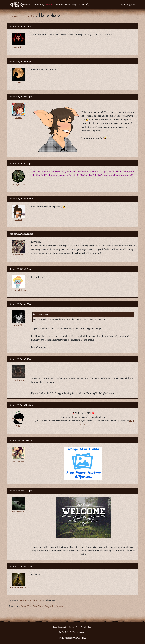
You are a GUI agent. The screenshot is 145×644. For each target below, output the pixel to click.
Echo (18, 426)
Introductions (28, 16)
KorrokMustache (18, 587)
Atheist (18, 118)
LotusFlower (18, 461)
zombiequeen (18, 380)
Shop (74, 5)
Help (67, 5)
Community (39, 5)
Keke (30, 606)
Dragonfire (50, 606)
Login (122, 5)
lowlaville (18, 325)
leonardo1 (18, 47)
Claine (41, 606)
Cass (35, 606)
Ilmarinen (60, 606)
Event (81, 5)
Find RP (59, 5)
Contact (82, 632)
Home (55, 627)
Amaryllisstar (18, 184)
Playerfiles (18, 255)
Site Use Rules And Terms (69, 632)
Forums (50, 5)
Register (131, 5)
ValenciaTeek (18, 512)
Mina (24, 606)
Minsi (18, 82)
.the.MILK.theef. (18, 290)
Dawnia (18, 220)
